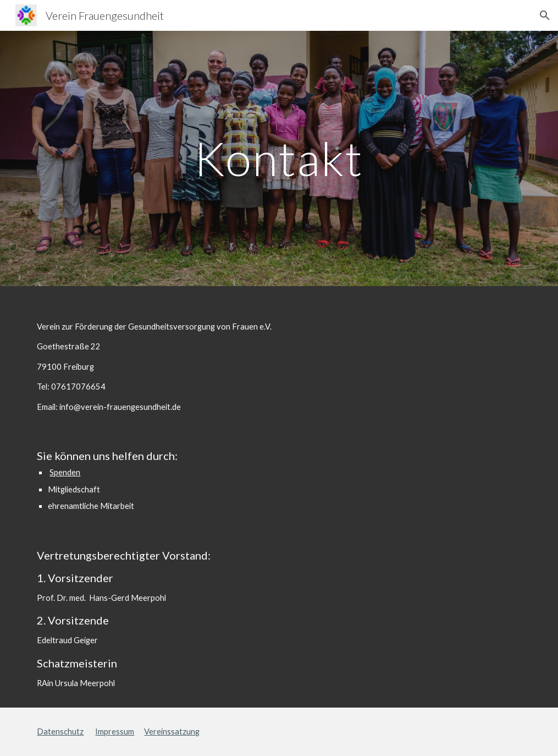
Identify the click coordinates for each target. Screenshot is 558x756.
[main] (279, 158)
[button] (545, 15)
